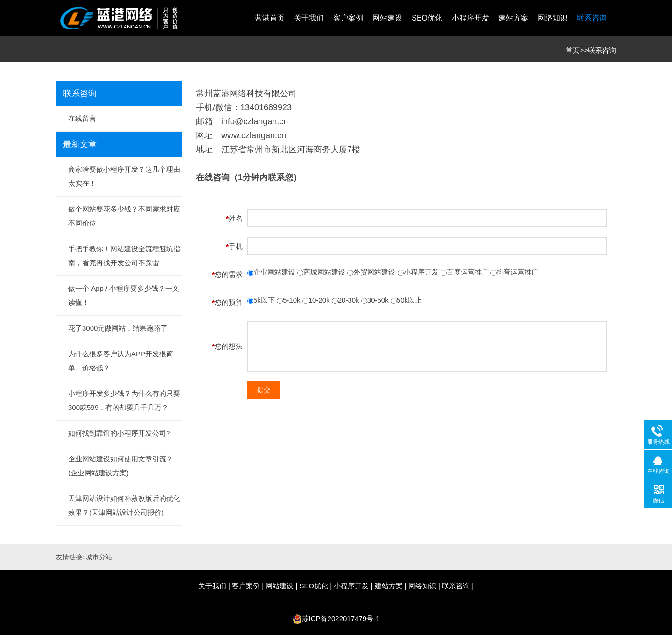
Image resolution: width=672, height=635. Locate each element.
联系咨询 (592, 18)
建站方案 (513, 18)
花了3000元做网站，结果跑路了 (118, 328)
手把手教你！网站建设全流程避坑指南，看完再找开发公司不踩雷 (124, 256)
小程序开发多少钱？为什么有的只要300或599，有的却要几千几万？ (124, 400)
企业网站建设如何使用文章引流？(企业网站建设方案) (121, 466)
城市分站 (99, 557)
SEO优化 (427, 18)
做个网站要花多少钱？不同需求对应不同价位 (124, 216)
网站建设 (387, 18)
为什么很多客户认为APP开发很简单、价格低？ (121, 361)
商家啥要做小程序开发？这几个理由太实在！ (124, 176)
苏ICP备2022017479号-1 (341, 618)
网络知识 (553, 18)
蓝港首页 (270, 18)
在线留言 (82, 118)
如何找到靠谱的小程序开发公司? (119, 433)
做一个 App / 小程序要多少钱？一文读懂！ (124, 295)
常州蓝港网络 (221, 93)
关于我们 (309, 18)
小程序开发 (470, 18)
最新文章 (80, 144)
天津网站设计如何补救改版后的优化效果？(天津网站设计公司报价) (124, 505)
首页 (573, 50)
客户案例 (348, 18)
